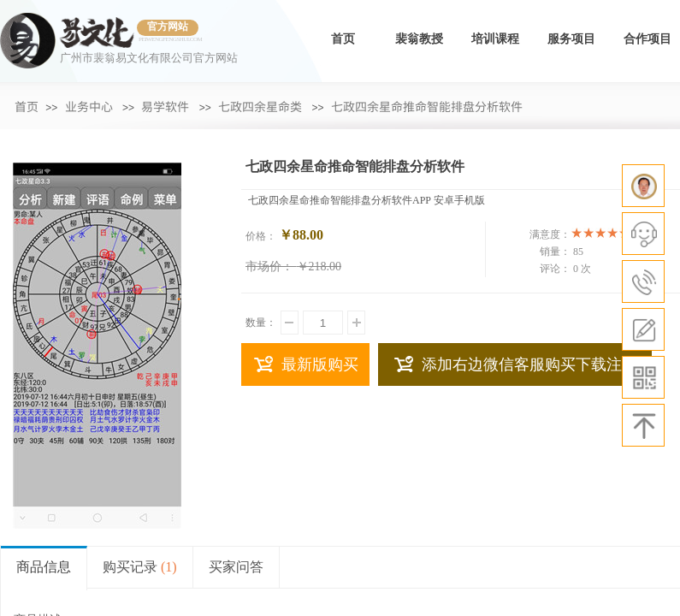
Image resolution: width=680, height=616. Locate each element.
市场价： (269, 267)
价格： (261, 236)
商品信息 (44, 567)
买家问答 (236, 567)
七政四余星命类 (260, 106)
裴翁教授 (419, 39)
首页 (343, 39)
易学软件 (165, 106)
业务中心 (89, 106)
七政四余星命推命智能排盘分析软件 (427, 106)
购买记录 (140, 567)
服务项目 (571, 39)
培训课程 (495, 39)
